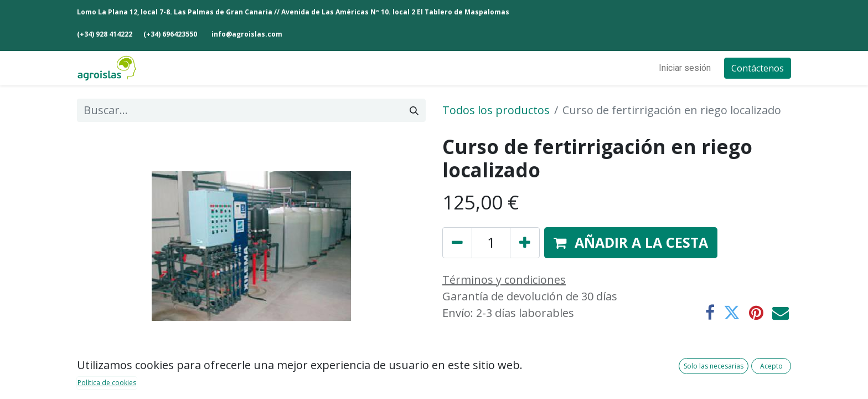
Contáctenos (758, 68)
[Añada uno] (525, 243)
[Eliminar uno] (457, 243)
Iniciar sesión (685, 68)
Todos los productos (496, 110)
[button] (631, 243)
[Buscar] (414, 110)
